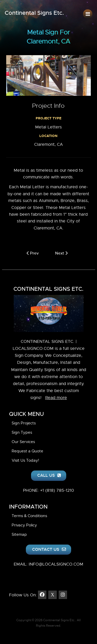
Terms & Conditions (29, 516)
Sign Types (22, 432)
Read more (56, 398)
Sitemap (19, 534)
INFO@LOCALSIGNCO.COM (56, 564)
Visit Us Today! (25, 460)
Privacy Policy (24, 525)
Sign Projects (24, 423)
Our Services (23, 442)
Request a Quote (27, 451)
